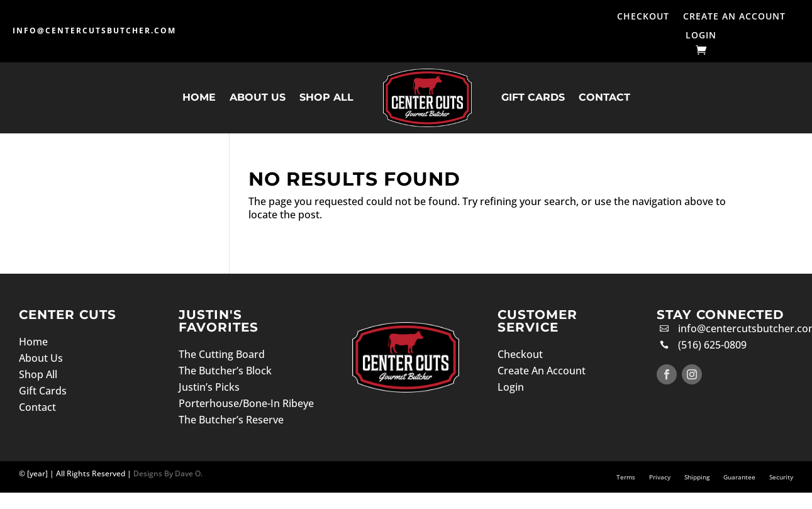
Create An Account (734, 17)
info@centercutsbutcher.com (94, 31)
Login (701, 36)
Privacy (660, 477)
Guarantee (739, 477)
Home (199, 97)
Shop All (326, 97)
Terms (626, 477)
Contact (604, 97)
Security (781, 477)
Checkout (643, 17)
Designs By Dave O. (167, 473)
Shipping (697, 477)
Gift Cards (533, 97)
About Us (258, 97)
